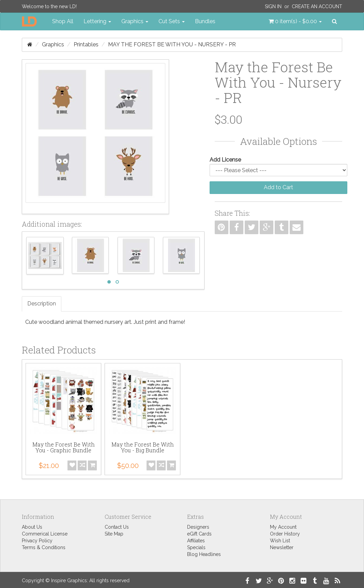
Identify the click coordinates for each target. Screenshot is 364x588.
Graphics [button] (135, 21)
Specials (196, 547)
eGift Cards (199, 534)
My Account (283, 527)
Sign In (273, 6)
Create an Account (317, 6)
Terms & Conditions (44, 547)
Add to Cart (278, 187)
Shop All (63, 21)
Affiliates (196, 541)
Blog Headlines (204, 554)
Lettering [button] (97, 21)
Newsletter (282, 547)
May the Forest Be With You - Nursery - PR (172, 44)
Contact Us (117, 527)
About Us (32, 527)
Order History (285, 534)
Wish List (280, 541)
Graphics (53, 44)
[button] (295, 21)
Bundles (205, 21)
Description (42, 304)
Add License (225, 160)
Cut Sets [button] (172, 21)
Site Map (114, 534)
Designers (198, 527)
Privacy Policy (37, 541)
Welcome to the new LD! (49, 6)
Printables (86, 44)
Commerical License (45, 534)
